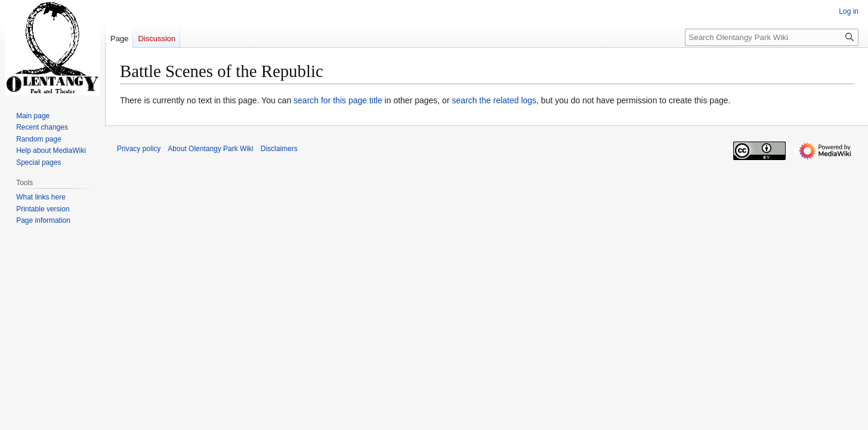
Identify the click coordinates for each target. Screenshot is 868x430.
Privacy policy (139, 149)
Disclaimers (279, 149)
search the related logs (494, 100)
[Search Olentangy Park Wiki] (772, 37)
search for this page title (338, 100)
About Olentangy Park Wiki (210, 149)
